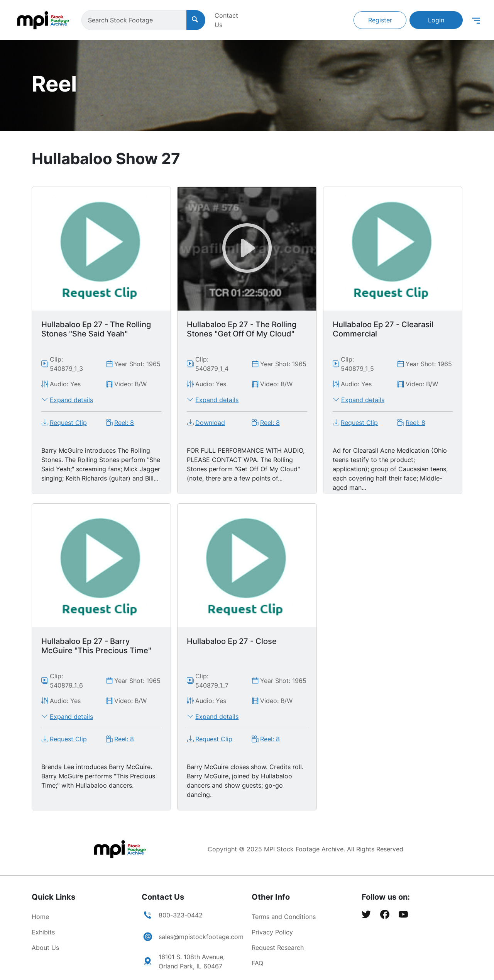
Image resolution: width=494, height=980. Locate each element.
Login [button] (436, 20)
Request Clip (68, 423)
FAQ (257, 963)
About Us (45, 948)
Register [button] (380, 20)
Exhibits (43, 932)
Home (40, 917)
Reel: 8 (124, 423)
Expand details (71, 400)
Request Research (278, 948)
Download (210, 423)
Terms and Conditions (284, 917)
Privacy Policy (272, 932)
